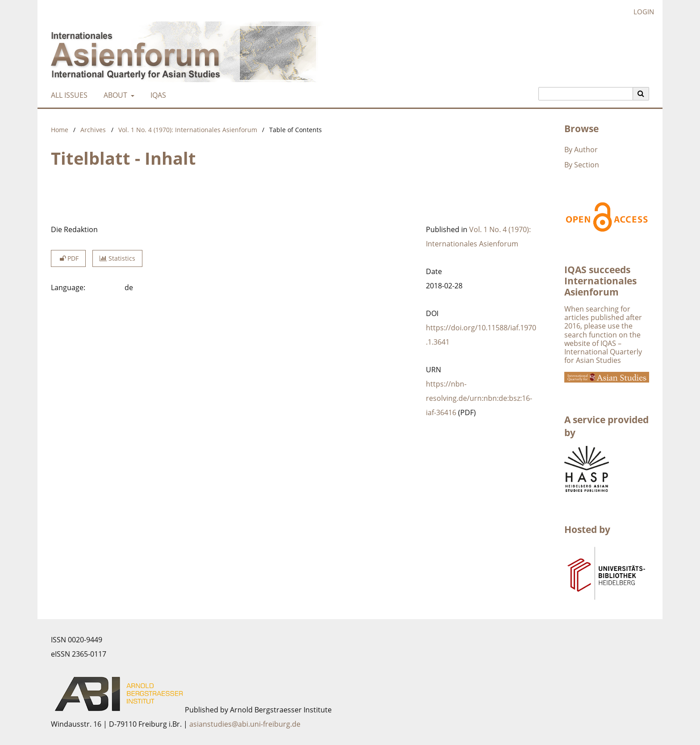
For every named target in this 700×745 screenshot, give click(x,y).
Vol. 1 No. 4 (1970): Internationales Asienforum (188, 130)
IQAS (156, 95)
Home (60, 130)
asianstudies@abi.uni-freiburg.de (245, 724)
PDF (68, 258)
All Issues (67, 95)
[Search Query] (586, 94)
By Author (581, 150)
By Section (582, 165)
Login (640, 12)
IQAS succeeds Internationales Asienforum (600, 281)
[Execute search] (641, 94)
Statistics (117, 258)
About (115, 95)
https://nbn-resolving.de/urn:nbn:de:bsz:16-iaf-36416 (479, 398)
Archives (93, 130)
